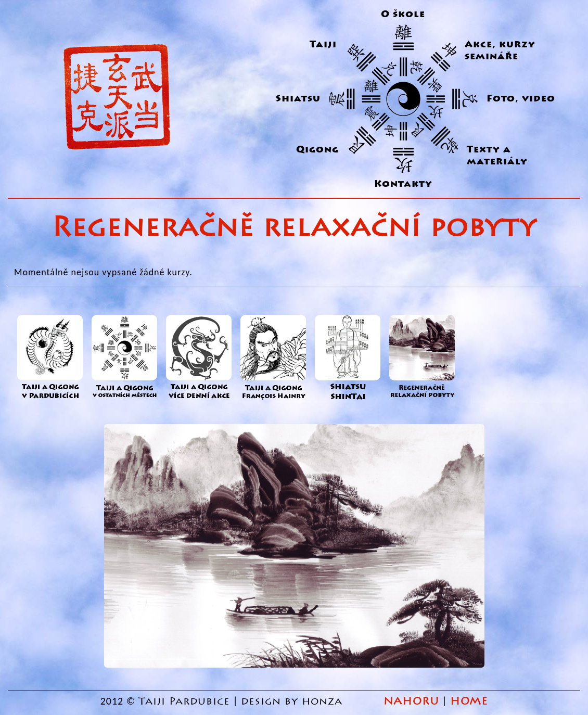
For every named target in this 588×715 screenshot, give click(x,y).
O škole (403, 14)
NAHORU (411, 701)
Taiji (323, 44)
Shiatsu (298, 99)
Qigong (317, 150)
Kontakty (403, 184)
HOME (469, 701)
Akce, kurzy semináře (500, 50)
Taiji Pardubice (184, 701)
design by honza (293, 701)
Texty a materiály (497, 156)
